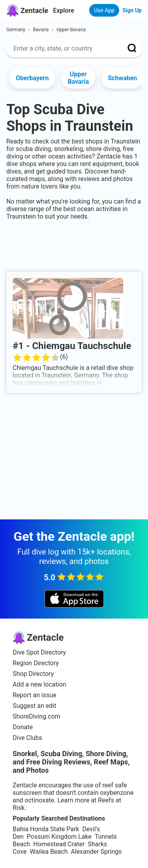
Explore (64, 10)
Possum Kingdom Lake (59, 837)
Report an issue (35, 695)
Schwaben (122, 78)
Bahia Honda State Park (46, 829)
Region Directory (36, 663)
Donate (23, 727)
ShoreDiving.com (37, 716)
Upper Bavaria (78, 78)
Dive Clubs (27, 738)
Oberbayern (32, 78)
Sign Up (132, 10)
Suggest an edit (34, 706)
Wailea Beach (49, 852)
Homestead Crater (59, 844)
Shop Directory (33, 674)
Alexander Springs (96, 852)
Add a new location (39, 684)
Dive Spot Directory (39, 652)
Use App (104, 10)
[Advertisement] (74, 244)
